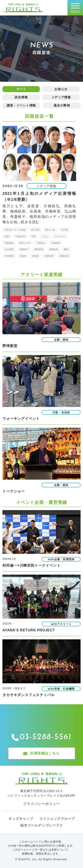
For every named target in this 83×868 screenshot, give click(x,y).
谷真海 (23, 256)
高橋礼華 (49, 256)
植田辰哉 (39, 249)
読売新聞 (9, 256)
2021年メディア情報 (15, 230)
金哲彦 (35, 256)
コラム (45, 236)
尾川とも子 (25, 243)
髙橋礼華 (64, 256)
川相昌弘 (41, 243)
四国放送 (9, 243)
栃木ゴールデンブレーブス (42, 825)
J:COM (64, 230)
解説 (66, 249)
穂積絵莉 (54, 249)
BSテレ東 (50, 230)
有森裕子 (24, 249)
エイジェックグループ (57, 819)
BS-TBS (35, 230)
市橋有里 (56, 243)
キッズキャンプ (21, 819)
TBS (34, 236)
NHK (7, 236)
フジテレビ (60, 236)
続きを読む (30, 222)
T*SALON (20, 236)
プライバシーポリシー (41, 804)
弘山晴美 (9, 249)
